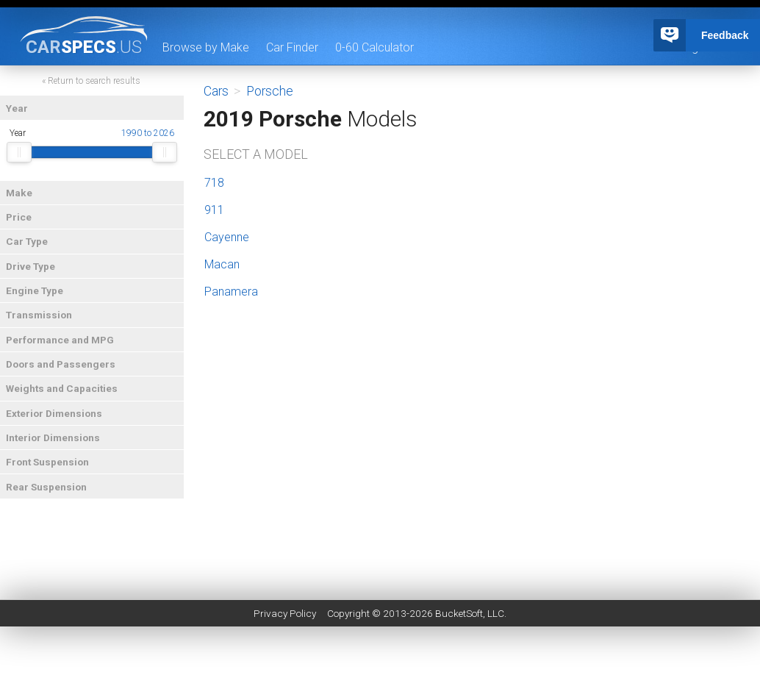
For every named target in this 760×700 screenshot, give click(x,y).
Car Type (27, 241)
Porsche (270, 91)
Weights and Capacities (62, 388)
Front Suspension (47, 462)
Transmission (39, 315)
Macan (222, 264)
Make (19, 193)
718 (214, 183)
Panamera (231, 292)
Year (17, 108)
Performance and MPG (60, 340)
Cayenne (227, 237)
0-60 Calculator (374, 47)
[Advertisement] (380, 667)
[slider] (19, 152)
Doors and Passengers (61, 364)
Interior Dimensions (53, 438)
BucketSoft (459, 613)
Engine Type (35, 290)
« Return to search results (91, 81)
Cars (216, 91)
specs (84, 46)
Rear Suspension (46, 487)
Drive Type (31, 266)
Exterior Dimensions (54, 413)
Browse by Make (206, 47)
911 (214, 210)
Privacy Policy (285, 613)
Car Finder (292, 47)
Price (19, 217)
